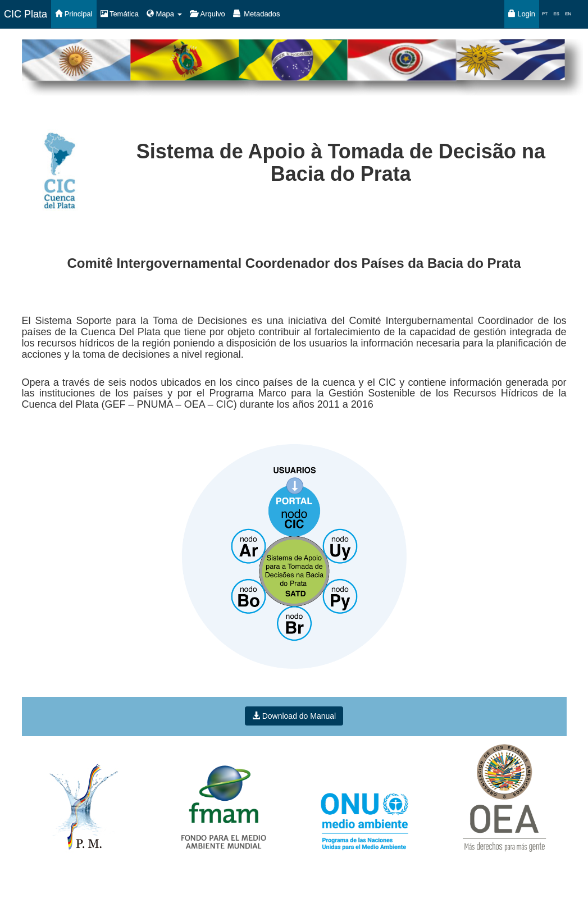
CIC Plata (26, 14)
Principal (74, 14)
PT (545, 14)
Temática (120, 14)
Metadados (257, 14)
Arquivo (208, 14)
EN (568, 14)
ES (556, 14)
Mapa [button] (164, 14)
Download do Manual (294, 716)
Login (522, 14)
